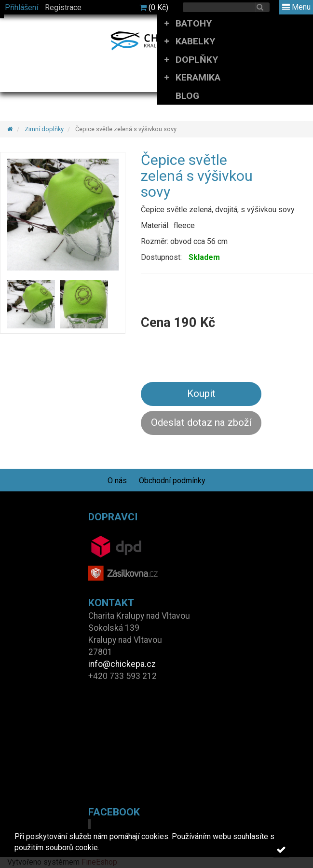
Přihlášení (21, 7)
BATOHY (194, 23)
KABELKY (195, 41)
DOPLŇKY (197, 60)
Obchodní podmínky (172, 481)
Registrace (63, 7)
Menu (296, 7)
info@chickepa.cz (122, 664)
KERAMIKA (198, 77)
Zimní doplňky (44, 129)
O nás (117, 481)
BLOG (187, 96)
